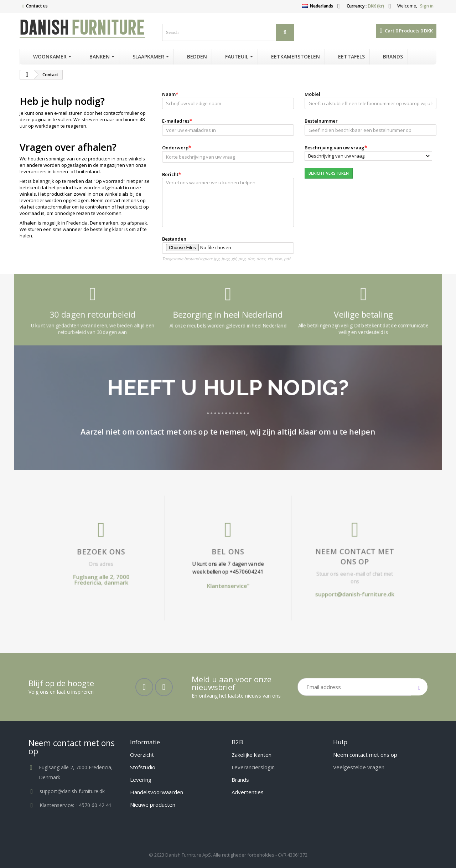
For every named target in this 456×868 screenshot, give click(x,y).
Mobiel (312, 94)
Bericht (170, 174)
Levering (141, 780)
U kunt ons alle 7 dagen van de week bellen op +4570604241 (228, 562)
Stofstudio (143, 767)
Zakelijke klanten (252, 755)
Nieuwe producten (153, 805)
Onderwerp (175, 148)
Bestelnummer (321, 121)
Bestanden (174, 239)
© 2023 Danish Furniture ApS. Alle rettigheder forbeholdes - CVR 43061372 (228, 855)
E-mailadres (176, 121)
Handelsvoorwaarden (157, 792)
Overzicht (142, 755)
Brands (240, 780)
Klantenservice (227, 569)
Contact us (37, 6)
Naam (169, 94)
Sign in (427, 6)
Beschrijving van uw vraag (335, 148)
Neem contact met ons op (278, 558)
